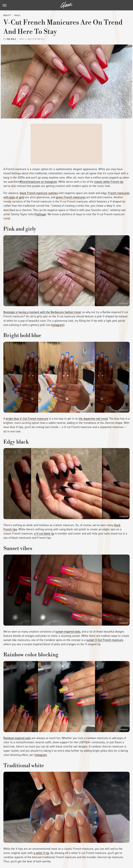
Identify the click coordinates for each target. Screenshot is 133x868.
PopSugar (40, 214)
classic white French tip (109, 182)
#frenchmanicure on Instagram (38, 182)
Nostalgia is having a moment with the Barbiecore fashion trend (42, 312)
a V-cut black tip (44, 534)
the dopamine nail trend (93, 419)
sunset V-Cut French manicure (105, 640)
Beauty (7, 15)
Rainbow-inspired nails (17, 738)
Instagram (126, 116)
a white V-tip (41, 853)
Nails (17, 15)
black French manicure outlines (39, 193)
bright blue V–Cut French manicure (27, 419)
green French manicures (71, 197)
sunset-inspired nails (68, 632)
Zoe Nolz (11, 39)
